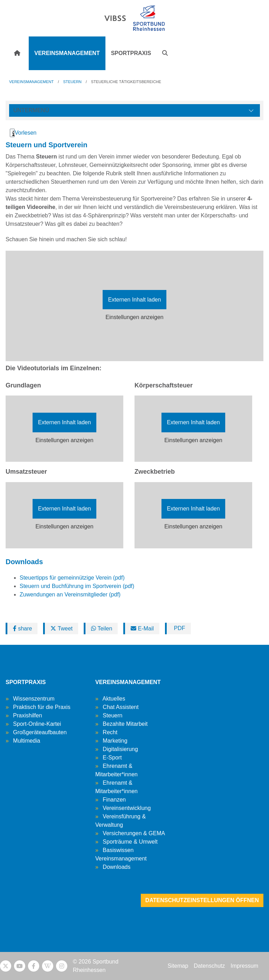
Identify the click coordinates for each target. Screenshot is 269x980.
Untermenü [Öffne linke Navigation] (31, 110)
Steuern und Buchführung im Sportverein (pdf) (77, 586)
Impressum (244, 966)
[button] (165, 53)
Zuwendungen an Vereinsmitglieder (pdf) (70, 594)
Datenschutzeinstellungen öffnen (202, 900)
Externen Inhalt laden (134, 300)
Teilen (102, 628)
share (22, 628)
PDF (179, 628)
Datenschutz (209, 966)
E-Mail (142, 628)
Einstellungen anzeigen (134, 317)
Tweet (61, 628)
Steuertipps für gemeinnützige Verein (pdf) (72, 578)
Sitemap (178, 966)
